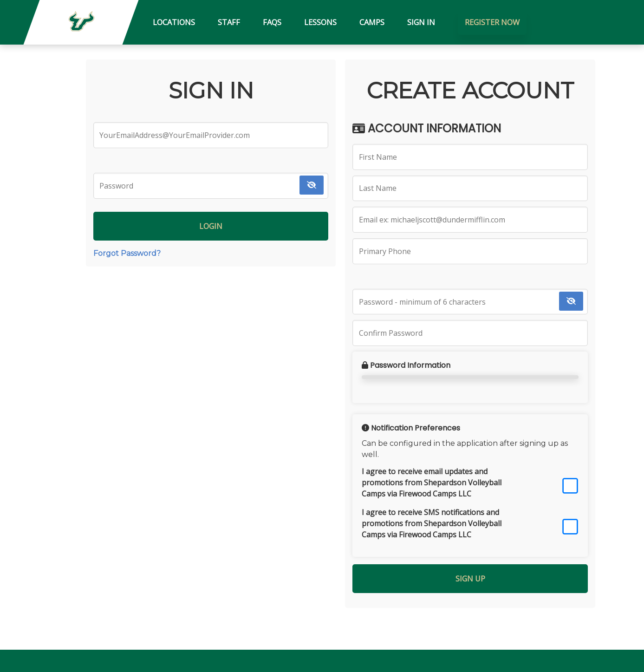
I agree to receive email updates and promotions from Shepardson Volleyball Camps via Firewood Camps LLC (432, 483)
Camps (372, 22)
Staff (229, 22)
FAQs (272, 22)
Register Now (492, 22)
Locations (174, 22)
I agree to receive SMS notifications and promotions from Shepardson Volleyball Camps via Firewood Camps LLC (432, 523)
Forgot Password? (127, 253)
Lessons (320, 22)
